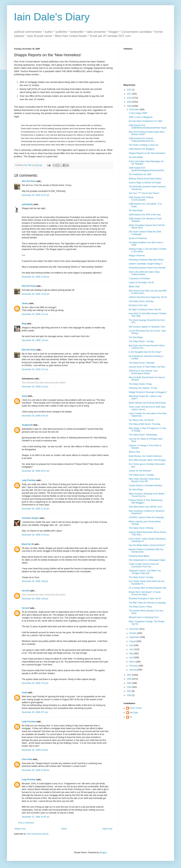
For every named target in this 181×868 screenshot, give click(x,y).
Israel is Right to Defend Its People (145, 183)
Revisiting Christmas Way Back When (146, 260)
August (133, 641)
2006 (129, 679)
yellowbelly (27, 204)
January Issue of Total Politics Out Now (147, 367)
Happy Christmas (137, 256)
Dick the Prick (29, 181)
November (134, 629)
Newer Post (20, 829)
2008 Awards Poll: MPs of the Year (145, 215)
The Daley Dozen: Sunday (141, 577)
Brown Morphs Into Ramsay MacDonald (147, 403)
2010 (129, 98)
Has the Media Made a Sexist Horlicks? (147, 545)
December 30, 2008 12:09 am (36, 277)
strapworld (27, 425)
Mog (24, 324)
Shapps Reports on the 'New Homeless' (147, 153)
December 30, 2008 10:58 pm (36, 770)
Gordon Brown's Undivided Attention (145, 486)
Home (64, 829)
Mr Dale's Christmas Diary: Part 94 (145, 310)
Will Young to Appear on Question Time (147, 327)
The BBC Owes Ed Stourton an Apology (147, 603)
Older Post (107, 829)
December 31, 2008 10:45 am (36, 817)
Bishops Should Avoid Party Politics (145, 179)
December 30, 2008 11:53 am (36, 535)
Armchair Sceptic (30, 518)
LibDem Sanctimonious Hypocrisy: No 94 (148, 297)
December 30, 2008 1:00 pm (35, 581)
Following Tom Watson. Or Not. (143, 388)
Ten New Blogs (136, 157)
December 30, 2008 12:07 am (36, 195)
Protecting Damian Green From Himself (147, 268)
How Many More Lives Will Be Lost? (145, 507)
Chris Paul (27, 759)
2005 (129, 683)
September (135, 637)
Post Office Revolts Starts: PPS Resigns (147, 460)
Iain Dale (134, 713)
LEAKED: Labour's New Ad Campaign (146, 517)
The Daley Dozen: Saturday (142, 363)
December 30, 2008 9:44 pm (35, 750)
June (132, 649)
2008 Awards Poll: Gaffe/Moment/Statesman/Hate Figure (148, 127)
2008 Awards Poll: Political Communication (141, 199)
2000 (129, 695)
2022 (129, 90)
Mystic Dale (134, 287)
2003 (129, 691)
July (131, 645)
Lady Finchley (29, 480)
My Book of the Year (138, 305)
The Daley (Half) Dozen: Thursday (145, 424)
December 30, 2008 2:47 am (35, 369)
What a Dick (134, 452)
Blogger (103, 853)
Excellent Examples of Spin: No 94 (145, 599)
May (132, 654)
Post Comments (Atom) (38, 834)
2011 (129, 94)
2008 (129, 106)
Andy (24, 396)
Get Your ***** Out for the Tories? (144, 193)
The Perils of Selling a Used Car (144, 145)
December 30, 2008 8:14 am (35, 387)
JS (131, 717)
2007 (129, 675)
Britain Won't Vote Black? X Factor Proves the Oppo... (145, 593)
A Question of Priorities (139, 279)
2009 (129, 102)
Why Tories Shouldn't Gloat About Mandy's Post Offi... (144, 480)
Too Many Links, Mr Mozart (141, 420)
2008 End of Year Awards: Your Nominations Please (143, 372)
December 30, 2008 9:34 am (35, 416)
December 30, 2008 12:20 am (36, 294)
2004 (129, 687)
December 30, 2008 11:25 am (36, 509)
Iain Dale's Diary (52, 17)
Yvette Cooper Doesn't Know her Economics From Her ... (144, 565)
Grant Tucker (136, 708)
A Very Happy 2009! (138, 113)
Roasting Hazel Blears (139, 556)
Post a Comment (26, 823)
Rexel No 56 (28, 544)
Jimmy (25, 303)
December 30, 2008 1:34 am (35, 340)
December (134, 110)
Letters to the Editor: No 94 (141, 283)
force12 (25, 591)
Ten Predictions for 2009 (140, 174)
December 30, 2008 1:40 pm (35, 599)
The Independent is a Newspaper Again (147, 560)
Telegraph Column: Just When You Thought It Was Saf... (145, 572)
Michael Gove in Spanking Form (144, 617)
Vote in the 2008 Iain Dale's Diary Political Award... (144, 273)
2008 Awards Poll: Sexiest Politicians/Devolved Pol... (142, 140)
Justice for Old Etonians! (140, 471)
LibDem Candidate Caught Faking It (145, 264)
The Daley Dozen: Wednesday (143, 435)
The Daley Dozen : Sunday (141, 341)
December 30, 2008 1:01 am (35, 314)
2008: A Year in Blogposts (141, 117)
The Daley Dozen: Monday (141, 301)
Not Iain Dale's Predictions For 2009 (145, 121)
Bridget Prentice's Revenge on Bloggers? (148, 392)
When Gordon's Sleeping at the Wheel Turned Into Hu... (147, 495)
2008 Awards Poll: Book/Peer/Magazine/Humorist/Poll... (147, 169)
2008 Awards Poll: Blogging (141, 149)
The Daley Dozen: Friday (140, 384)
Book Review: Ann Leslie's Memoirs (145, 456)
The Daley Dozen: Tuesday (141, 475)
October (133, 633)
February (134, 666)
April (132, 658)
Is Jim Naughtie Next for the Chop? (145, 352)
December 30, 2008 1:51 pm (35, 683)
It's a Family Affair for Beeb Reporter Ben (148, 588)
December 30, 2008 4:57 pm (35, 712)
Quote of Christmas (138, 238)
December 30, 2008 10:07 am (36, 471)
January (133, 670)
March (133, 662)
